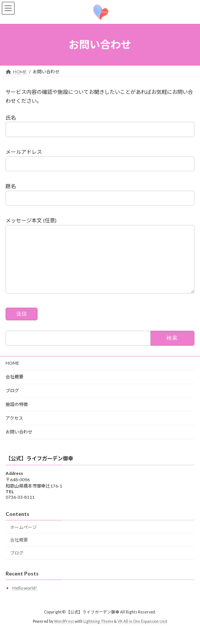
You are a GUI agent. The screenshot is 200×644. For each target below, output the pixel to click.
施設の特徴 (17, 415)
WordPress (64, 632)
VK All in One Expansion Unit (142, 632)
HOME (12, 374)
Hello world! (25, 599)
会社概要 (14, 388)
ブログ (12, 402)
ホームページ (23, 538)
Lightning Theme (98, 632)
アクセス (14, 429)
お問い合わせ (19, 443)
